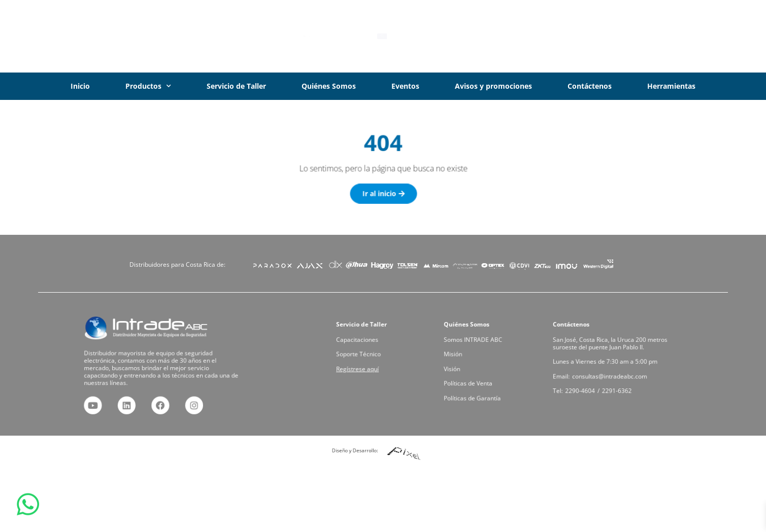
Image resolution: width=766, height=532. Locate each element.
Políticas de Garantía (474, 395)
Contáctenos (590, 86)
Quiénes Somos (329, 86)
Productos (148, 86)
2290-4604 (583, 389)
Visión (455, 368)
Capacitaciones (359, 341)
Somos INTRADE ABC (474, 341)
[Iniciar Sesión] (635, 37)
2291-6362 (617, 389)
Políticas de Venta (470, 382)
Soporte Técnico (360, 355)
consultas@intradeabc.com (610, 375)
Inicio (80, 86)
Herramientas (671, 86)
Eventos (405, 86)
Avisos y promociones (493, 86)
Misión (456, 355)
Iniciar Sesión (678, 36)
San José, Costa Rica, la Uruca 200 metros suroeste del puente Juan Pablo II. (610, 345)
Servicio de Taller (236, 86)
